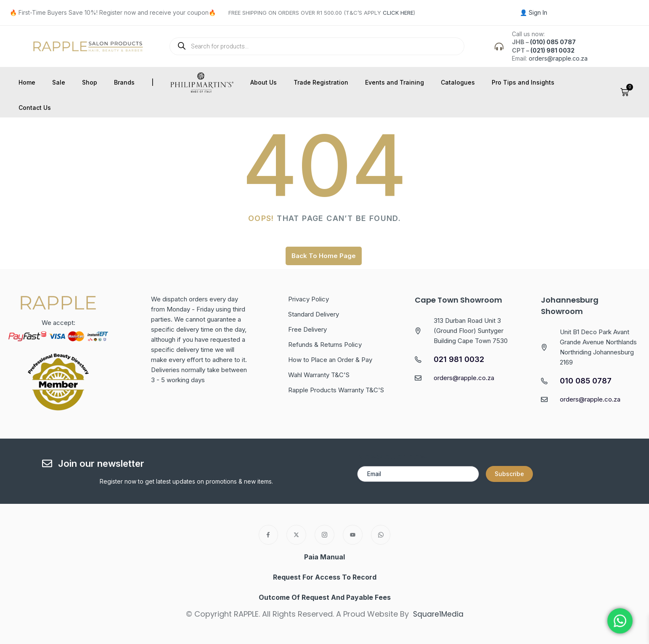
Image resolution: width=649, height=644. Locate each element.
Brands (124, 82)
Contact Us (35, 108)
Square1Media (438, 614)
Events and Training (395, 82)
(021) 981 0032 (552, 50)
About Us (264, 82)
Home (27, 82)
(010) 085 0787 (553, 42)
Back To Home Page (324, 256)
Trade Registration (321, 82)
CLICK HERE (398, 13)
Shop (90, 82)
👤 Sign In (534, 12)
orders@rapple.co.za (558, 58)
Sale (59, 82)
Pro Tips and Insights (523, 82)
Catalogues (458, 82)
